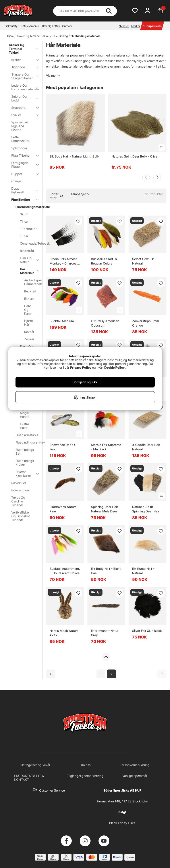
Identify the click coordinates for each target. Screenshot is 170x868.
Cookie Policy (114, 367)
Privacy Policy (81, 367)
